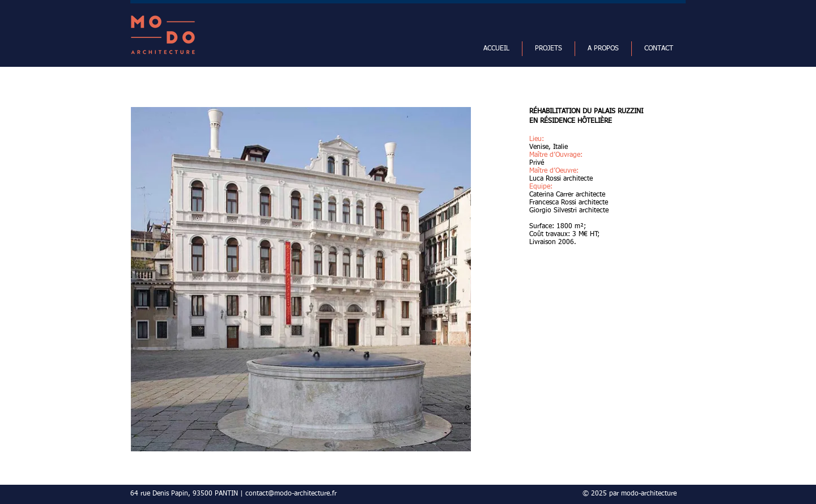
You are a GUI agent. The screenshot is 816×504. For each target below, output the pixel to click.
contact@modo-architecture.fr (291, 494)
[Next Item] (451, 279)
